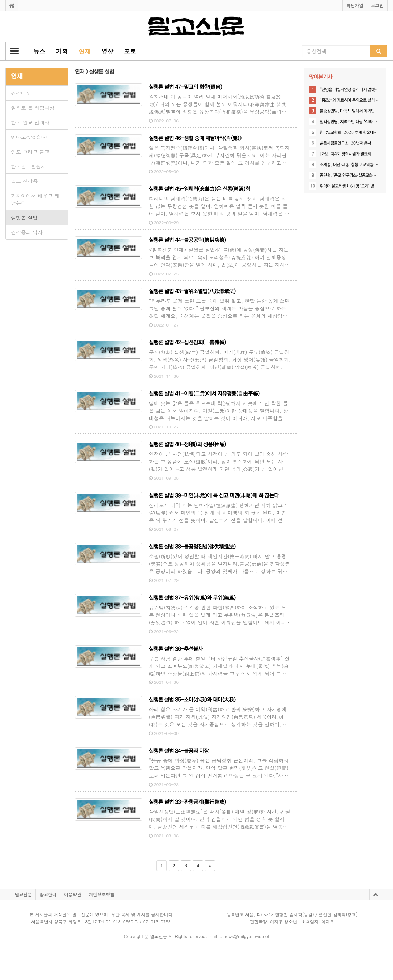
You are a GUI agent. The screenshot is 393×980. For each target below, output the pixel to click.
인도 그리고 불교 (30, 152)
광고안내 (48, 894)
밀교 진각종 (24, 181)
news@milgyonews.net (246, 936)
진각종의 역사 (27, 232)
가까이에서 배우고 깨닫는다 (35, 199)
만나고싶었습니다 (31, 137)
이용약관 (73, 894)
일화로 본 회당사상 (33, 108)
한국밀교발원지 (29, 166)
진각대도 (21, 93)
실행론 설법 (24, 217)
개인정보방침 (101, 894)
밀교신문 (23, 894)
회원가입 (355, 5)
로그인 (377, 5)
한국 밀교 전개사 (30, 122)
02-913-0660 (120, 922)
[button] (14, 51)
